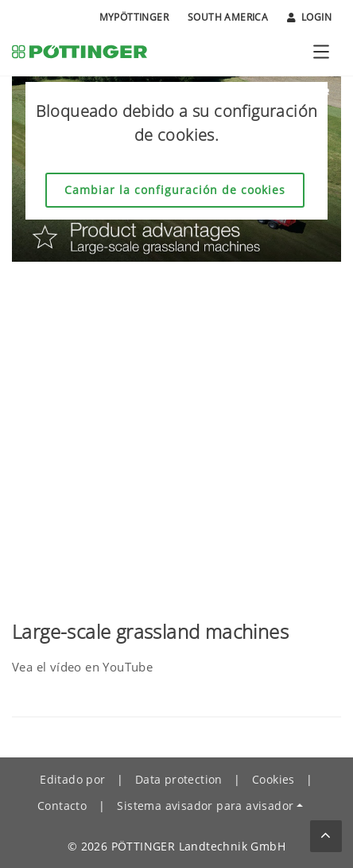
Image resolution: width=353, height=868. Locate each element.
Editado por (72, 779)
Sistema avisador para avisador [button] (205, 806)
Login (309, 18)
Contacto (62, 806)
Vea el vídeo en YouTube (82, 667)
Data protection (179, 779)
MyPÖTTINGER (134, 17)
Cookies (273, 779)
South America (228, 17)
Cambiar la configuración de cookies (175, 190)
